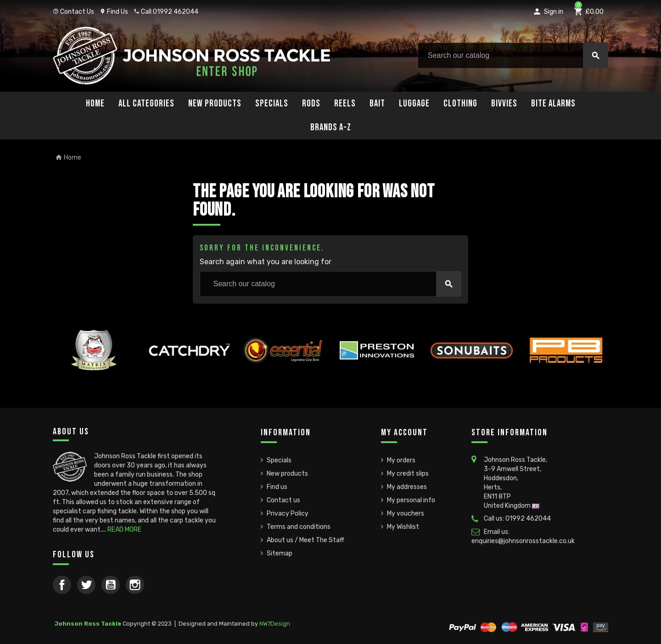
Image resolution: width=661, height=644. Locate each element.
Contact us (283, 500)
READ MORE (124, 530)
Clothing (460, 103)
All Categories (146, 103)
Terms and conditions (299, 527)
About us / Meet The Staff (305, 540)
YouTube (111, 585)
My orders (401, 460)
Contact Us (73, 12)
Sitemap (280, 553)
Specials (272, 103)
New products (287, 474)
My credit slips (408, 474)
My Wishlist (403, 527)
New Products (215, 103)
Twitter (86, 585)
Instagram (135, 585)
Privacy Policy (288, 514)
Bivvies (504, 103)
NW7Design (275, 624)
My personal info (411, 500)
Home (95, 103)
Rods (311, 103)
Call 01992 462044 (166, 12)
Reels (345, 103)
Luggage (414, 103)
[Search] (513, 56)
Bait (377, 103)
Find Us (114, 12)
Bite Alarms (553, 103)
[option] (95, 367)
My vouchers (406, 514)
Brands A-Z (331, 127)
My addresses (407, 487)
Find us (277, 487)
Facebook (62, 585)
